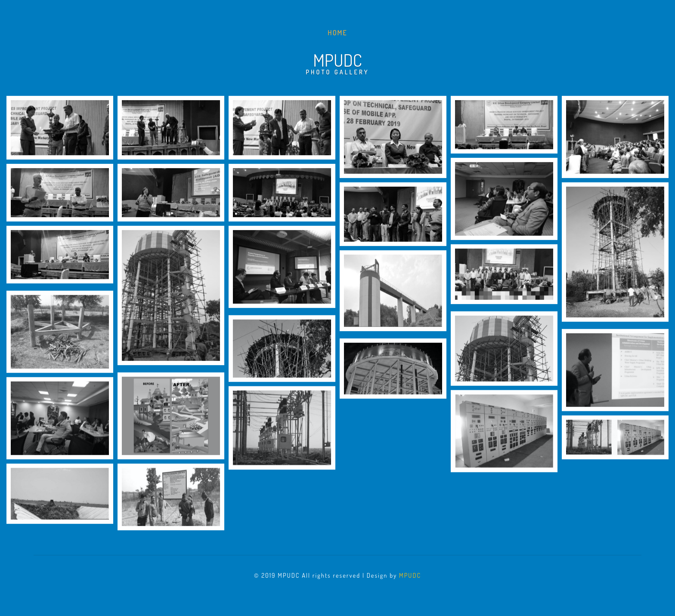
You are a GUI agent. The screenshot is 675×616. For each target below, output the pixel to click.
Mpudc (337, 62)
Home (339, 32)
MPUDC (410, 575)
